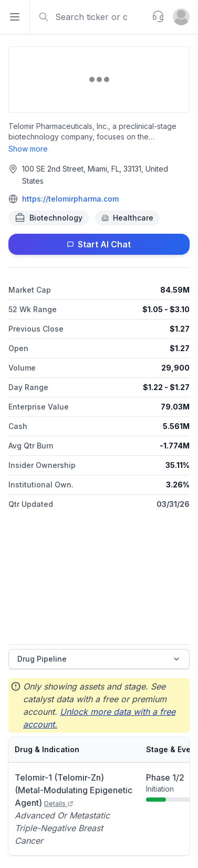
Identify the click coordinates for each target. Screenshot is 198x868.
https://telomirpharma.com (70, 199)
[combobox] (90, 17)
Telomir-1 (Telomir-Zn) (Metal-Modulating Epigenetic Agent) (74, 790)
